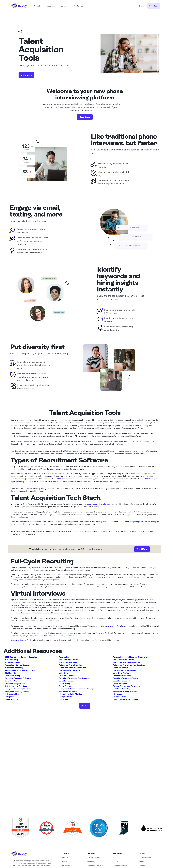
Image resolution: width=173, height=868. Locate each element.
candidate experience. (39, 491)
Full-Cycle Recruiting (122, 689)
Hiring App (117, 694)
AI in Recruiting (11, 660)
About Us (64, 857)
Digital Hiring (64, 684)
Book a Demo (87, 785)
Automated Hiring (12, 662)
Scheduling (91, 861)
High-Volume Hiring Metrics (70, 694)
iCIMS (59, 479)
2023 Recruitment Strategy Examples (21, 657)
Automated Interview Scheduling (127, 662)
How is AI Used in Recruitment (126, 699)
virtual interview (148, 600)
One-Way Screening (94, 857)
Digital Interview (120, 684)
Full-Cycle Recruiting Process (17, 691)
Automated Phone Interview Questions (129, 665)
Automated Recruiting (14, 668)
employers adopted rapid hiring (97, 504)
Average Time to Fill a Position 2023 (20, 670)
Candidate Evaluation (122, 676)
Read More (142, 549)
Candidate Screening (68, 681)
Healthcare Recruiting (68, 691)
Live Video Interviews (95, 866)
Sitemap (142, 866)
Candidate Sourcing (121, 681)
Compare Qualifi (145, 857)
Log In (142, 6)
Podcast (142, 861)
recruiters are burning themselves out (109, 567)
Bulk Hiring (63, 673)
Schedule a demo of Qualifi (21, 640)
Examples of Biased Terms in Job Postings (76, 689)
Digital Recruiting (66, 686)
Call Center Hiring (12, 676)
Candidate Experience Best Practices (75, 678)
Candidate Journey (13, 681)
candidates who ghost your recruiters (135, 522)
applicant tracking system (23, 474)
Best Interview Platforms (69, 670)
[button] (37, 6)
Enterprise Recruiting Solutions (18, 689)
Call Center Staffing (67, 676)
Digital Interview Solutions (16, 686)
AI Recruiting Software (69, 660)
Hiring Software (65, 697)
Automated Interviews (68, 662)
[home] (19, 6)
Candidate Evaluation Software (18, 678)
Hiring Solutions (119, 697)
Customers (79, 6)
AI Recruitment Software (124, 660)
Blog (114, 857)
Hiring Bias (9, 697)
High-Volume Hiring (13, 694)
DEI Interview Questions (15, 684)
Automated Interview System (17, 665)
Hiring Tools (64, 699)
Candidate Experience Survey (125, 678)
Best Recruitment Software (125, 670)
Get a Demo (154, 6)
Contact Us (65, 866)
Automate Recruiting (122, 668)
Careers (64, 861)
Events (115, 861)
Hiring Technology (12, 699)
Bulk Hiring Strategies (122, 673)
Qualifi (63, 451)
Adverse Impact (66, 657)
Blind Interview (11, 673)
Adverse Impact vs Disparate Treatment (130, 657)
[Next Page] (85, 706)
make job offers (115, 626)
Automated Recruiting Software (72, 668)
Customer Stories (120, 866)
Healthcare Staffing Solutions (125, 691)
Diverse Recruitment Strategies (126, 686)
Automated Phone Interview (71, 665)
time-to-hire (18, 587)
